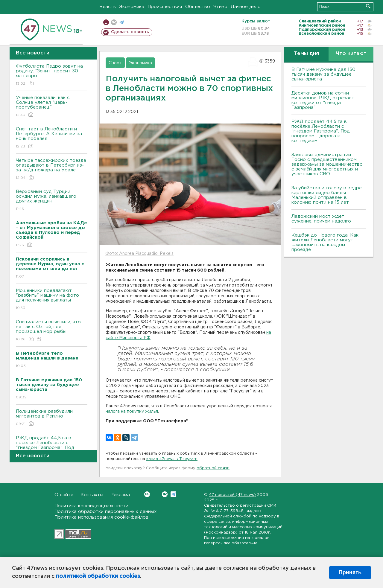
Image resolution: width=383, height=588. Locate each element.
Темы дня (306, 54)
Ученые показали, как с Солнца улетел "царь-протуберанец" (52, 107)
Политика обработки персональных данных (106, 512)
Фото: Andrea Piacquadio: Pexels (139, 254)
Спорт (115, 63)
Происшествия (165, 7)
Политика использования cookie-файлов (101, 517)
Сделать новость (130, 32)
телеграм (122, 22)
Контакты (92, 495)
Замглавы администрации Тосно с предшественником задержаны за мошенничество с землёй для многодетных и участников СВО (327, 164)
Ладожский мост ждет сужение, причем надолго (321, 219)
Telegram (173, 494)
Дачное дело (246, 7)
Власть (108, 7)
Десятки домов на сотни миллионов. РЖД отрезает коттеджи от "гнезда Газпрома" (323, 100)
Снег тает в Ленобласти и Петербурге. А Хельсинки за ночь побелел (52, 138)
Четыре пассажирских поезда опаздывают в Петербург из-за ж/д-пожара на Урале (52, 169)
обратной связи (213, 468)
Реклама (120, 495)
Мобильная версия (106, 22)
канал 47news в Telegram (172, 459)
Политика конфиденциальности (91, 506)
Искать (368, 6)
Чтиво (220, 7)
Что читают (351, 54)
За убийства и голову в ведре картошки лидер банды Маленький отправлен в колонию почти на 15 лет (327, 195)
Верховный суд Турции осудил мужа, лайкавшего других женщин (52, 201)
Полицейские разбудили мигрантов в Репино (52, 418)
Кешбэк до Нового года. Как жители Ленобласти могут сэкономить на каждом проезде (325, 242)
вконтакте (114, 22)
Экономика (132, 7)
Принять (350, 572)
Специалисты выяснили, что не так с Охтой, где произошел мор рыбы (52, 331)
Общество (198, 7)
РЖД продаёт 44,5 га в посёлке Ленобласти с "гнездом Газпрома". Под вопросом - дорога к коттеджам (321, 131)
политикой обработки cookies (98, 576)
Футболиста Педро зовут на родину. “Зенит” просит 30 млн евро (52, 75)
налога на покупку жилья (132, 412)
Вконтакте (147, 494)
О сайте (64, 495)
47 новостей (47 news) (232, 495)
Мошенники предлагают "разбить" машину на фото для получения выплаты (52, 300)
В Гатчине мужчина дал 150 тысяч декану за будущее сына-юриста (323, 74)
